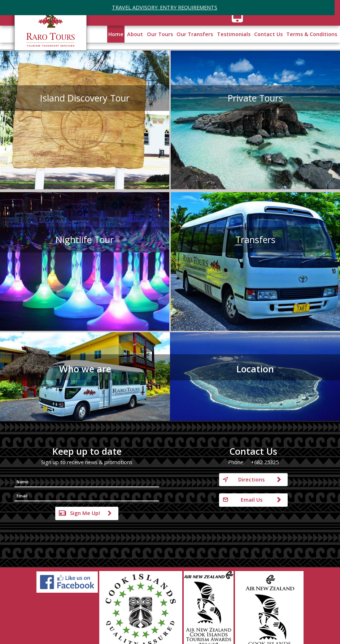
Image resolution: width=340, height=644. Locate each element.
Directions (251, 479)
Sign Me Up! (85, 513)
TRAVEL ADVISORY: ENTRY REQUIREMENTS (165, 7)
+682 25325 (265, 462)
